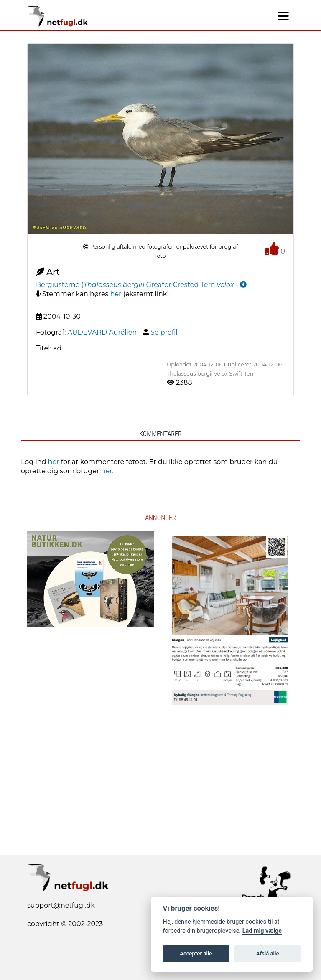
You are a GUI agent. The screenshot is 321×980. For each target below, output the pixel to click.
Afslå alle (268, 953)
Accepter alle (196, 953)
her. (107, 471)
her (116, 294)
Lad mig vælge (262, 931)
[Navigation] (284, 16)
